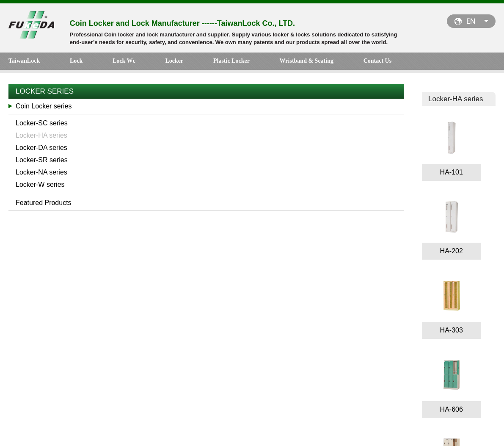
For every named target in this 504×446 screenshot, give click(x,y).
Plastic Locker (179, 62)
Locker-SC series (42, 125)
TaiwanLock (24, 62)
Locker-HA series (41, 137)
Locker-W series (40, 187)
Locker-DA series (41, 150)
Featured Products (44, 205)
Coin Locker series (44, 108)
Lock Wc (98, 62)
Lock (63, 62)
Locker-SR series (42, 162)
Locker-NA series (41, 174)
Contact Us (299, 62)
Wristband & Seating (241, 62)
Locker (135, 62)
